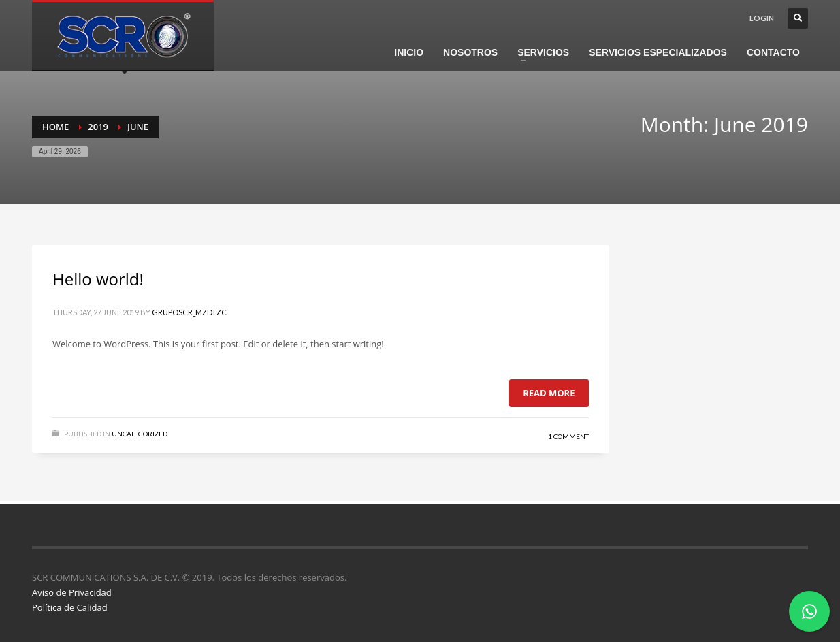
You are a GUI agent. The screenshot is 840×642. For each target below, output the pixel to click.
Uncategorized (140, 434)
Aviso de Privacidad (72, 592)
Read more (549, 393)
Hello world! (98, 279)
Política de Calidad (70, 607)
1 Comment (568, 436)
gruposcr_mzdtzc (189, 312)
